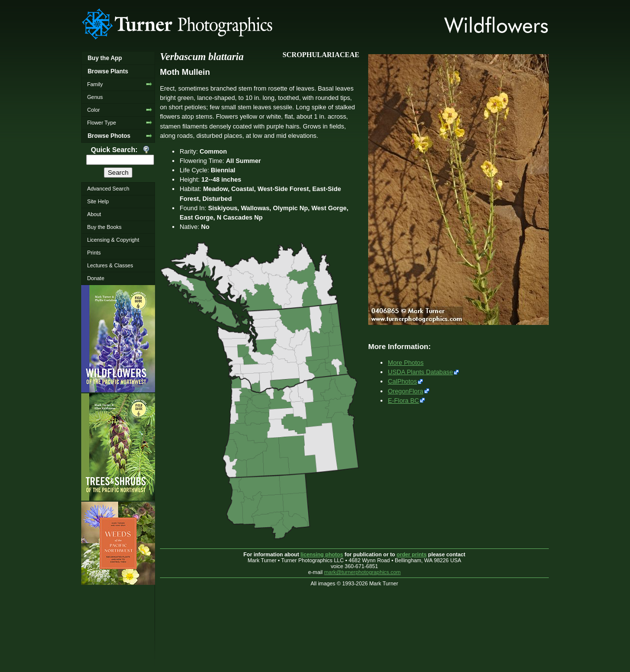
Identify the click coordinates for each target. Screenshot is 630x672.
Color (94, 110)
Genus (95, 97)
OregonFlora (406, 391)
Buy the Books (104, 227)
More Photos (406, 363)
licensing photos (322, 554)
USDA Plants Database (420, 372)
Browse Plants (108, 71)
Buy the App (105, 58)
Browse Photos (109, 136)
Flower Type (102, 123)
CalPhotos (402, 381)
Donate (96, 278)
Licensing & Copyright (113, 240)
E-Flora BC (403, 400)
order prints (412, 554)
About (94, 214)
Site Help (98, 201)
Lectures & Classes (110, 265)
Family (95, 84)
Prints (94, 253)
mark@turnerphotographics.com (363, 572)
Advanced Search (108, 189)
